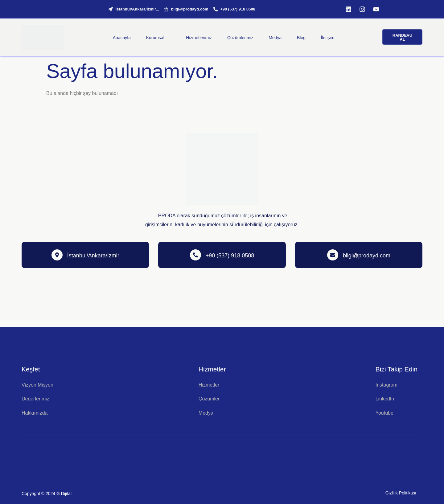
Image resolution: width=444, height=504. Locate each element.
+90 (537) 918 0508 (230, 256)
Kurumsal (158, 37)
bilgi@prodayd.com (367, 256)
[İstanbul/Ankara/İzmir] (57, 255)
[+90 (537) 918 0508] (195, 255)
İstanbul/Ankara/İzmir (93, 256)
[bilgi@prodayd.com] (333, 255)
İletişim (328, 37)
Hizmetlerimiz (199, 37)
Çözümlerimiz (240, 37)
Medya (275, 37)
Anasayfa (121, 37)
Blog (301, 37)
